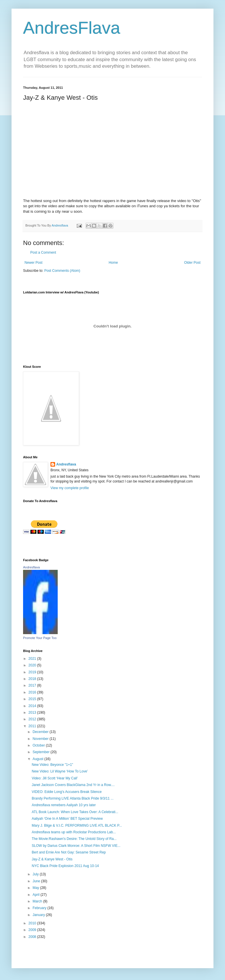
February (40, 908)
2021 (33, 659)
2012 (33, 719)
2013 (33, 713)
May (36, 888)
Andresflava (66, 464)
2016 (33, 692)
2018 (33, 679)
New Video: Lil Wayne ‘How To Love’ (60, 771)
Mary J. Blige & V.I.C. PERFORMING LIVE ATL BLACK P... (77, 826)
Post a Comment (43, 252)
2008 (33, 937)
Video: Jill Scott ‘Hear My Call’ (55, 778)
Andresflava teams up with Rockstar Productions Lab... (74, 832)
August (39, 759)
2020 (33, 665)
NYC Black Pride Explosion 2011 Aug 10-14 (65, 866)
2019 (33, 672)
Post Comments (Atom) (62, 271)
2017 (33, 685)
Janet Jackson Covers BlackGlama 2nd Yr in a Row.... (73, 785)
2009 (33, 930)
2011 (33, 726)
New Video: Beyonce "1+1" (52, 765)
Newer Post (33, 263)
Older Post (192, 263)
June (37, 881)
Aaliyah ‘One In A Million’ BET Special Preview (67, 819)
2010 (33, 923)
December (41, 732)
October (39, 745)
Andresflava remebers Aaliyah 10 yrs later (64, 805)
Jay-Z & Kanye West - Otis (52, 859)
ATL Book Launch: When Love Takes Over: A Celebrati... (75, 812)
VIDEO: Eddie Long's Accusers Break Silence (67, 792)
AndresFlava (72, 28)
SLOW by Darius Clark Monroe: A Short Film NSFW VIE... (76, 846)
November (41, 739)
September (42, 752)
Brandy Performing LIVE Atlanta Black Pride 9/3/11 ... (73, 798)
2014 (33, 706)
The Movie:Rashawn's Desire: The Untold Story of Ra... (74, 839)
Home (113, 263)
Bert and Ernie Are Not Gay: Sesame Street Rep (69, 852)
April (36, 895)
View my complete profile (70, 488)
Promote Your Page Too (40, 638)
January (39, 915)
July (36, 874)
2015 (33, 699)
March (38, 901)
